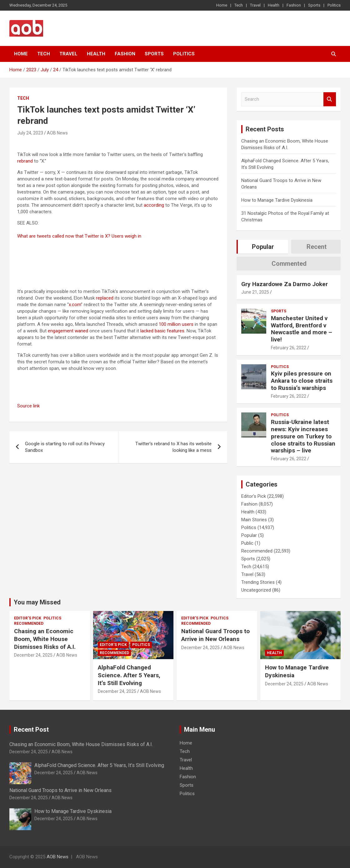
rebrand (25, 161)
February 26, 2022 (289, 348)
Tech (239, 5)
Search (330, 99)
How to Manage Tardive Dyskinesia (277, 200)
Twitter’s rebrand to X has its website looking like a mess (173, 447)
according (154, 205)
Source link (28, 406)
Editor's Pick (254, 496)
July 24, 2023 (30, 133)
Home (222, 5)
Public (247, 543)
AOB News (57, 133)
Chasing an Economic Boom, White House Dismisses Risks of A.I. (45, 639)
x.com (75, 305)
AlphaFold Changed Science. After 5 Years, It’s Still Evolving (129, 675)
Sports (314, 5)
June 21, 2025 (255, 292)
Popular (249, 535)
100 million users (176, 324)
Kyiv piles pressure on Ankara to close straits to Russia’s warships (302, 381)
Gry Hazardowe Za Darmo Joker (285, 284)
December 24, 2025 (33, 655)
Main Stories (254, 520)
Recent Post (31, 729)
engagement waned (68, 331)
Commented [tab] (289, 264)
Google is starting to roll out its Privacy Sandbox (65, 447)
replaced (105, 298)
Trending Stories (258, 582)
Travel (255, 5)
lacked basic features (162, 331)
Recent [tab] (317, 247)
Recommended (257, 551)
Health (274, 5)
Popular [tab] (263, 247)
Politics (334, 5)
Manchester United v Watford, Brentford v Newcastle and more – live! (302, 329)
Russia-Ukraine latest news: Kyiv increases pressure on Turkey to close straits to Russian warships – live (303, 436)
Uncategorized (256, 590)
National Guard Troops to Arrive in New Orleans (215, 635)
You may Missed (37, 602)
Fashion (294, 5)
